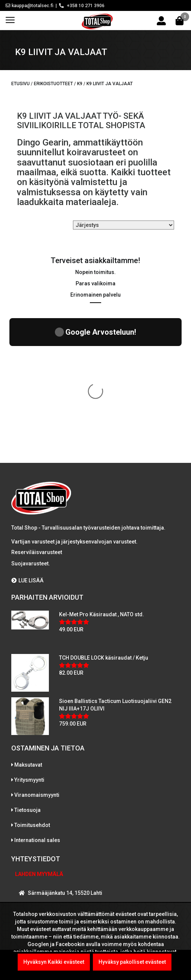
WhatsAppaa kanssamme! (58, 857)
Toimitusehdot (32, 684)
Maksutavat (28, 624)
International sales (37, 699)
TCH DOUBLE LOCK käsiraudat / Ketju (104, 517)
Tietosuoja (27, 669)
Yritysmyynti (29, 639)
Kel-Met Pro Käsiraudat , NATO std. (102, 473)
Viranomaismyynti (37, 654)
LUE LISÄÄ (27, 439)
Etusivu (20, 84)
